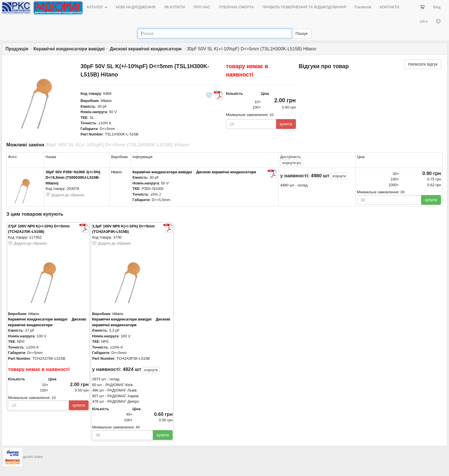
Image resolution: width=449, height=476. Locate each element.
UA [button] (424, 21)
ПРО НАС (202, 7)
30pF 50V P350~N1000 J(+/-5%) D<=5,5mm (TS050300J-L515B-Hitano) (73, 178)
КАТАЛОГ (97, 7)
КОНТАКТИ (389, 7)
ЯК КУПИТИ (174, 7)
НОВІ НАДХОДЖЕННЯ (136, 7)
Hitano (106, 101)
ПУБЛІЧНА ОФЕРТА (237, 7)
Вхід (437, 7)
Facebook (363, 7)
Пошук (301, 34)
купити (286, 124)
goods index (33, 457)
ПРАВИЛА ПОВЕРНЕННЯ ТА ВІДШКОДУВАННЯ (304, 7)
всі (291, 163)
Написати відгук (423, 64)
